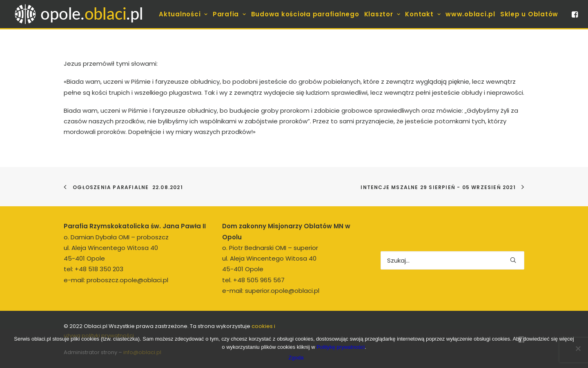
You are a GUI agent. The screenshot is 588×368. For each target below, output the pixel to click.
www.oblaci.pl (470, 14)
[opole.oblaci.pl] (83, 14)
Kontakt (423, 14)
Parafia (229, 14)
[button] (574, 14)
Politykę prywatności (341, 347)
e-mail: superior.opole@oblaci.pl (271, 291)
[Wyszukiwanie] (452, 260)
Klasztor (382, 14)
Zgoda (296, 358)
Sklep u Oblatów (529, 14)
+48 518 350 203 (99, 269)
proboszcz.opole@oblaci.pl (127, 280)
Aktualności (183, 14)
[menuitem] (183, 14)
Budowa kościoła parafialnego (305, 14)
